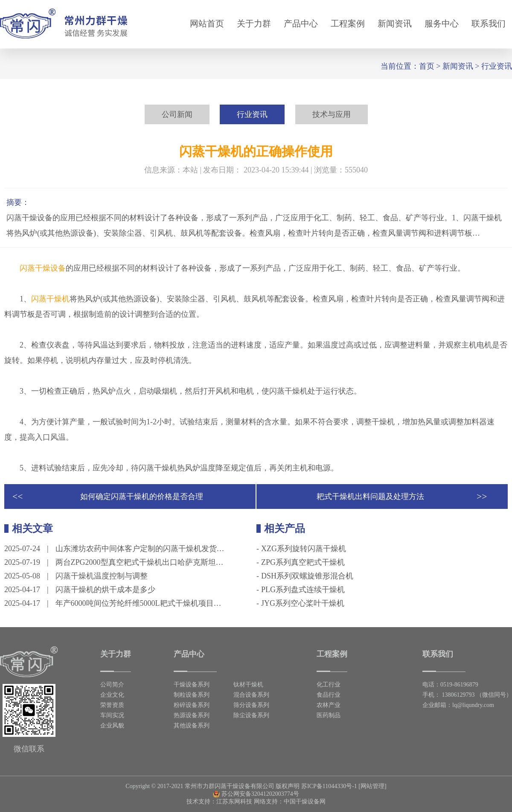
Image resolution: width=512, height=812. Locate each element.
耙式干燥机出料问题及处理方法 (370, 497)
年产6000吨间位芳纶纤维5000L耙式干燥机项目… (138, 603)
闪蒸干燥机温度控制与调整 (102, 576)
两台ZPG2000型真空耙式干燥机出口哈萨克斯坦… (140, 562)
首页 (427, 66)
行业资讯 (497, 66)
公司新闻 (177, 114)
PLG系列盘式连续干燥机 (303, 590)
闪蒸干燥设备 (43, 268)
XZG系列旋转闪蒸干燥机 (304, 549)
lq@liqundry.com (473, 705)
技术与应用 (332, 114)
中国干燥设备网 (305, 802)
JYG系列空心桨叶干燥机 (303, 603)
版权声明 (288, 786)
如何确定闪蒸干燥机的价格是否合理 (142, 497)
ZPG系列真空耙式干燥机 (303, 562)
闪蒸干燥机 (50, 299)
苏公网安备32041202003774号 (256, 794)
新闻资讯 (458, 66)
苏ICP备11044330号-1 (329, 786)
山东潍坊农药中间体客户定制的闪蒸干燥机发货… (140, 549)
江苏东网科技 (234, 802)
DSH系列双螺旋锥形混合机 (307, 576)
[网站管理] (372, 786)
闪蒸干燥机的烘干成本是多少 (105, 590)
